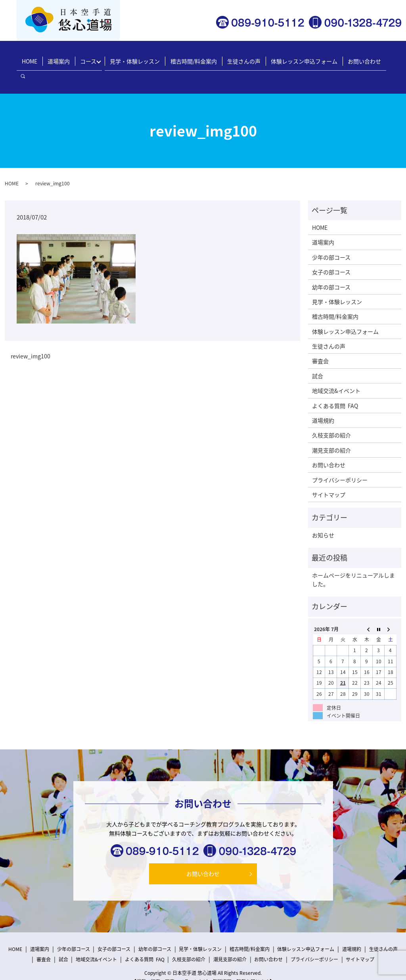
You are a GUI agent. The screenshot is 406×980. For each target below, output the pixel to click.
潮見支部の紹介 (331, 432)
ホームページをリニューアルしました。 (353, 561)
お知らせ (323, 517)
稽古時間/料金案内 (194, 58)
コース (93, 58)
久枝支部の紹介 (331, 417)
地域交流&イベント (336, 373)
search (387, 58)
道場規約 (323, 402)
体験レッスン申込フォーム (299, 58)
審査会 (320, 343)
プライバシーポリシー (340, 462)
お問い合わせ (357, 58)
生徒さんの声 (241, 58)
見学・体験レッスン (138, 58)
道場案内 (65, 58)
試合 (318, 358)
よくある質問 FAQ (335, 387)
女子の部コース (331, 254)
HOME (39, 58)
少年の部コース (331, 239)
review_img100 (31, 338)
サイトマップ (329, 477)
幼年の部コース (331, 269)
